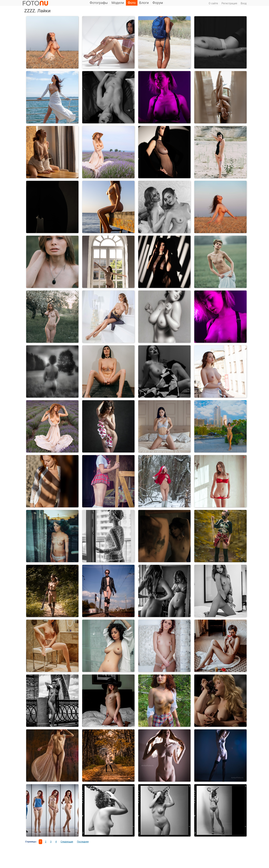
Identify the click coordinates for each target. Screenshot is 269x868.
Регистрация (229, 3)
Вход (244, 3)
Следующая (67, 842)
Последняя (83, 842)
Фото (132, 3)
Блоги (144, 3)
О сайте (213, 3)
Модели (118, 3)
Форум (158, 3)
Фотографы (99, 3)
